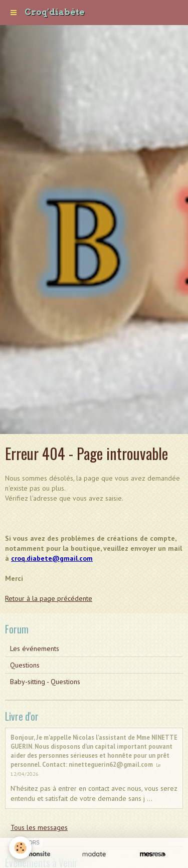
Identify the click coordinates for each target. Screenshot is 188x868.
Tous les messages (39, 827)
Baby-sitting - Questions (45, 682)
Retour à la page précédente (49, 598)
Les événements (35, 648)
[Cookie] (20, 848)
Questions (25, 665)
